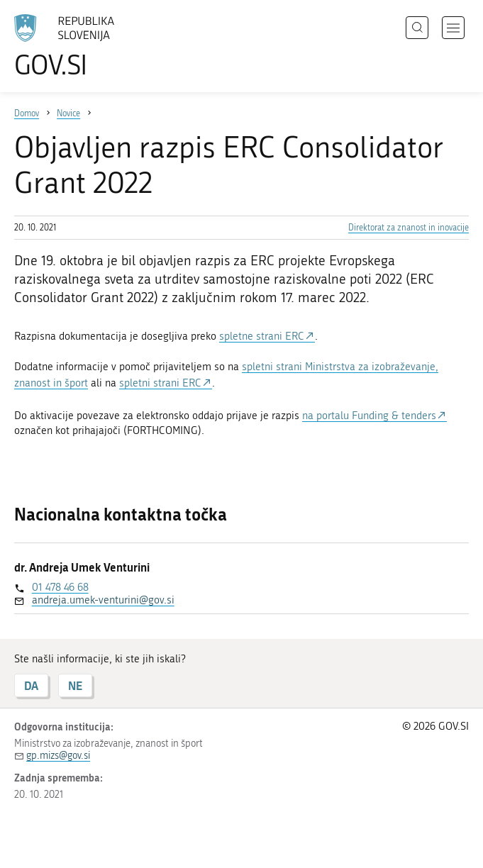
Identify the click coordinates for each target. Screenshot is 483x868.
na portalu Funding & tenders (369, 416)
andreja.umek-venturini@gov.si (103, 600)
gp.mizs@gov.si (58, 756)
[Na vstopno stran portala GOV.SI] (85, 46)
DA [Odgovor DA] (31, 685)
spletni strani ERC (160, 383)
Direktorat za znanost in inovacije (409, 228)
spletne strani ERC (262, 336)
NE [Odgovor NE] (75, 685)
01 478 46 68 (60, 587)
